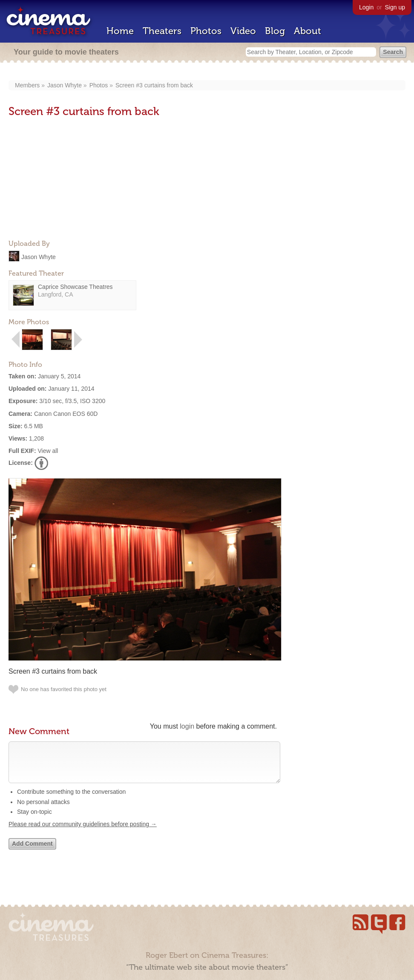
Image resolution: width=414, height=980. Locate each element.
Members (27, 85)
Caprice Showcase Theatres (75, 287)
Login (366, 7)
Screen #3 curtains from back (154, 85)
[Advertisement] (72, 179)
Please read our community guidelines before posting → (83, 833)
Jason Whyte (65, 85)
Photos (206, 31)
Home (120, 31)
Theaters (162, 31)
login (187, 726)
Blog (275, 31)
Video (243, 31)
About (308, 31)
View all (48, 451)
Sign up (395, 7)
